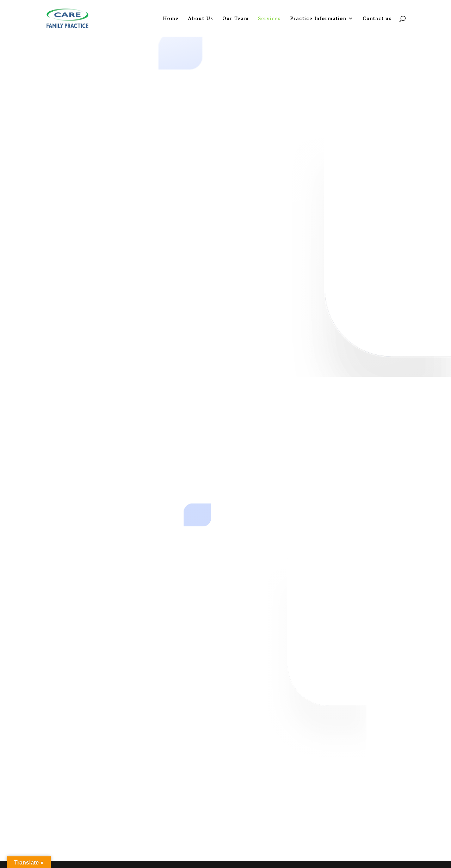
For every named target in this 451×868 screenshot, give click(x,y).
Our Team (236, 19)
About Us (200, 19)
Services (269, 19)
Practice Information (318, 19)
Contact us (377, 19)
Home (171, 19)
